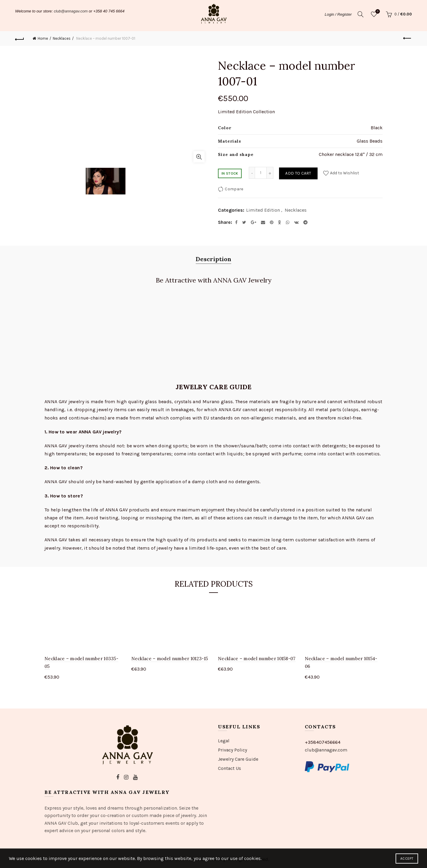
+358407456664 (323, 742)
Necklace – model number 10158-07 (257, 659)
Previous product (408, 38)
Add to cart (298, 173)
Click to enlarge (199, 157)
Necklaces (62, 38)
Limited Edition (263, 210)
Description (213, 259)
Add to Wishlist (344, 173)
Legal (224, 741)
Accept (407, 859)
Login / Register (338, 14)
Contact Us (230, 768)
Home (43, 38)
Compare (234, 189)
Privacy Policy (232, 750)
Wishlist (377, 12)
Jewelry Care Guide (238, 759)
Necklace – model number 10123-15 (170, 659)
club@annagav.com (71, 11)
